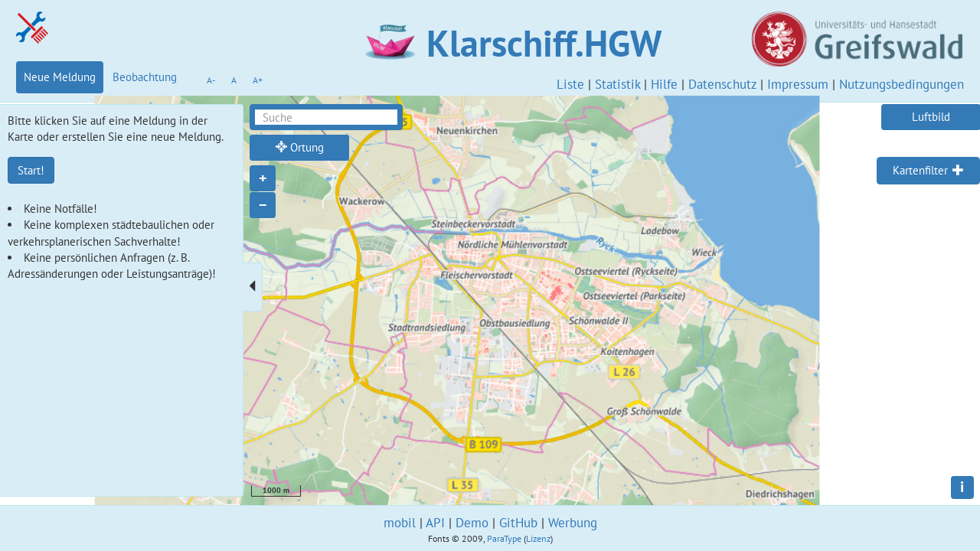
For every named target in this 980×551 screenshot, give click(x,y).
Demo (472, 523)
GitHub (518, 523)
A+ (258, 80)
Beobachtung (145, 77)
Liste (570, 84)
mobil (400, 523)
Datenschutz (722, 84)
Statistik (617, 84)
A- (211, 80)
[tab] (928, 171)
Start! (31, 170)
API (435, 523)
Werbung (573, 523)
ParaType (504, 538)
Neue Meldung (60, 77)
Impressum (798, 84)
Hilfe (664, 84)
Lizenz (538, 538)
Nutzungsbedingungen (902, 84)
